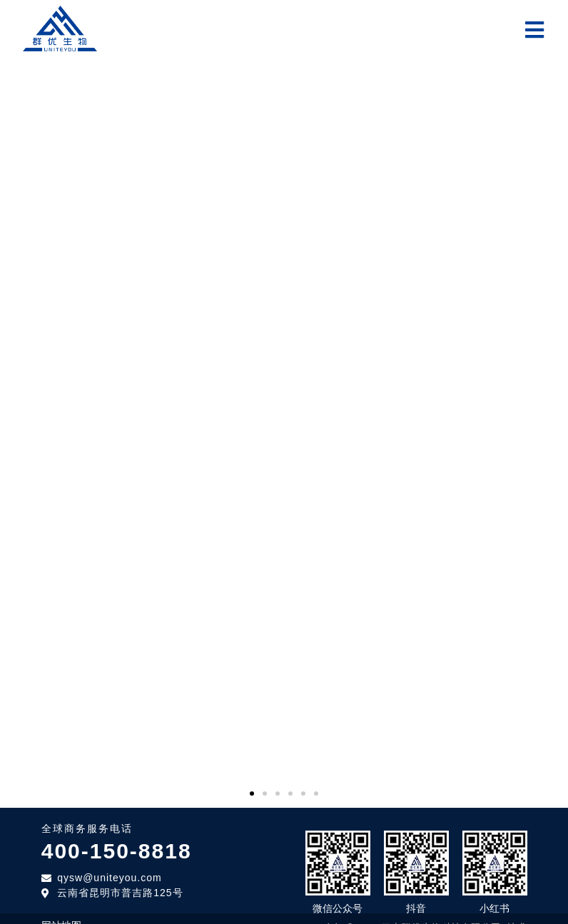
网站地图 (61, 915)
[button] (252, 784)
